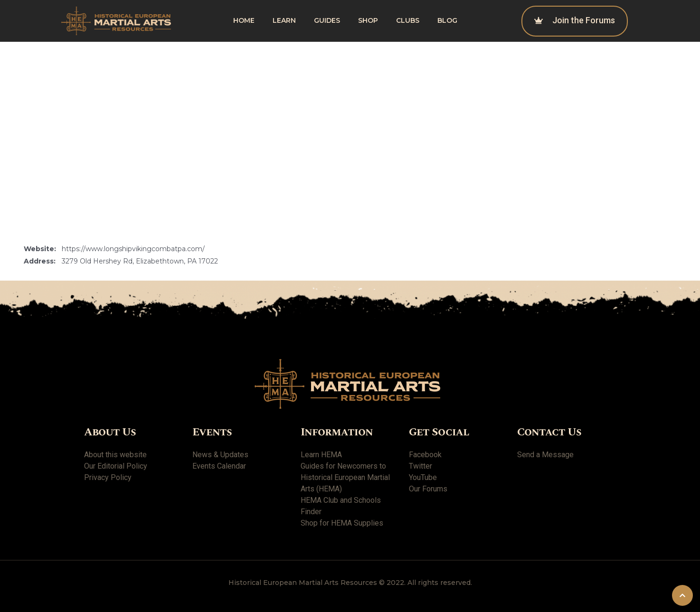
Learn (284, 20)
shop (368, 20)
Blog (447, 20)
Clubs (408, 20)
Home (244, 20)
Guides (327, 20)
